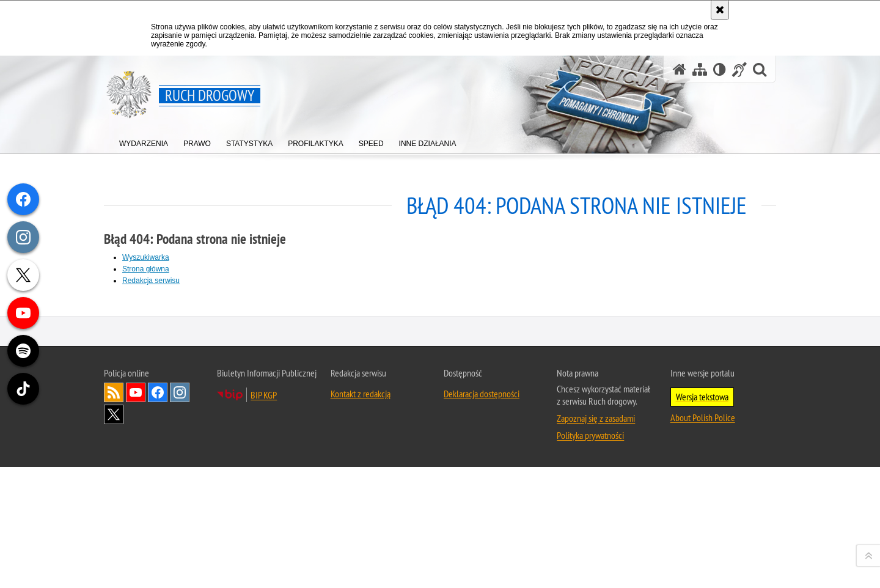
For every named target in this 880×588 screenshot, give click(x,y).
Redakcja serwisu (151, 281)
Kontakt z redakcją (361, 566)
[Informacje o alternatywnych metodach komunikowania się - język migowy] (739, 69)
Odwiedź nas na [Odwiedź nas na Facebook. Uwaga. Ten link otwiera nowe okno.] (158, 565)
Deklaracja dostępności (482, 566)
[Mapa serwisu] (700, 69)
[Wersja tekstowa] (720, 69)
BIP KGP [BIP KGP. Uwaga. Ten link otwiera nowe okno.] (264, 567)
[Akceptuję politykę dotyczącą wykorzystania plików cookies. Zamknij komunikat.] (720, 10)
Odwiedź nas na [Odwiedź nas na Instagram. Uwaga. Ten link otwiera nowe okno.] (180, 565)
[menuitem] (144, 141)
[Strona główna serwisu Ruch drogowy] (680, 69)
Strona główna (146, 269)
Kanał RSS (114, 565)
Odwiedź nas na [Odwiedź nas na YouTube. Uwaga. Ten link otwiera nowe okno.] (136, 565)
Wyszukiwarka (146, 257)
